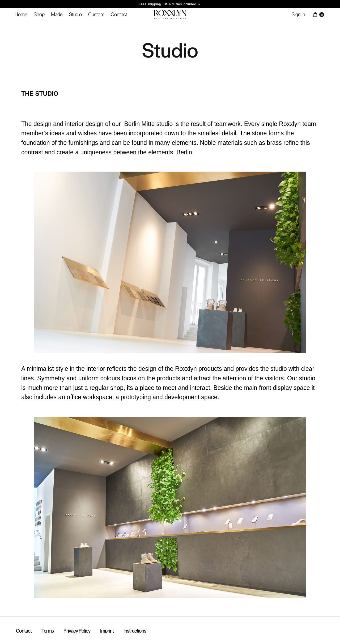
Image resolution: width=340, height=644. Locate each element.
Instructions (135, 631)
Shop (39, 14)
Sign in (298, 14)
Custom (96, 14)
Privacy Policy (77, 631)
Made (57, 14)
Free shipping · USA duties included (170, 4)
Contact (119, 14)
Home (21, 14)
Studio (75, 14)
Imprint (107, 631)
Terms (48, 631)
